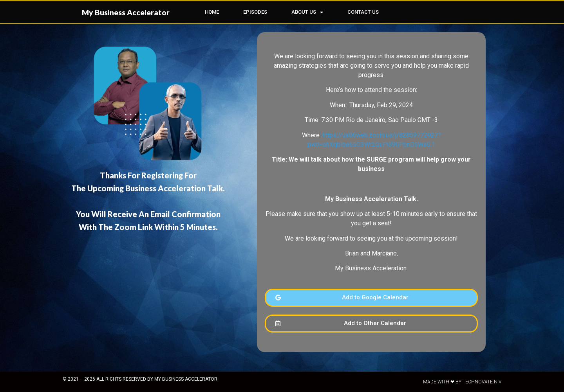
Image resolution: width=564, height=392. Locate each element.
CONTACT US (363, 12)
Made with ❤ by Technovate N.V (462, 382)
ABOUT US (307, 12)
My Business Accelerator (126, 12)
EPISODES (255, 12)
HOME (212, 12)
